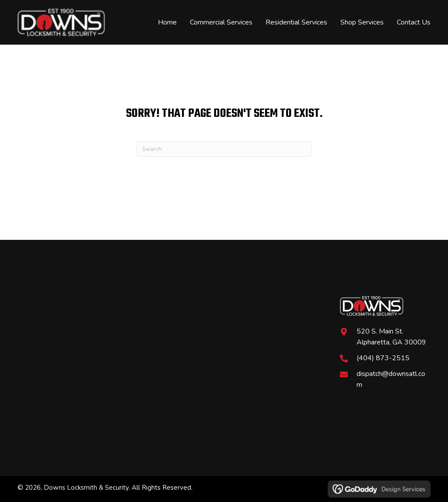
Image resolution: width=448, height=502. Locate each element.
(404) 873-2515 (383, 358)
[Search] (224, 149)
